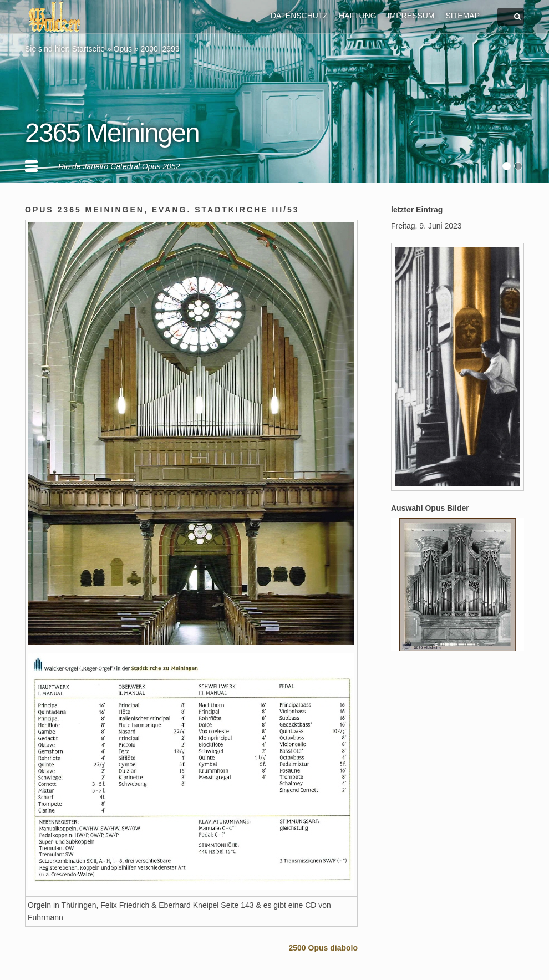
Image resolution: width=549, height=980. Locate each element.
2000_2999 (160, 49)
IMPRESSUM (411, 16)
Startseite (88, 49)
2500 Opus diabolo (323, 948)
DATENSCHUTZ (299, 16)
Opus (123, 49)
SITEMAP (463, 16)
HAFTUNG (358, 16)
